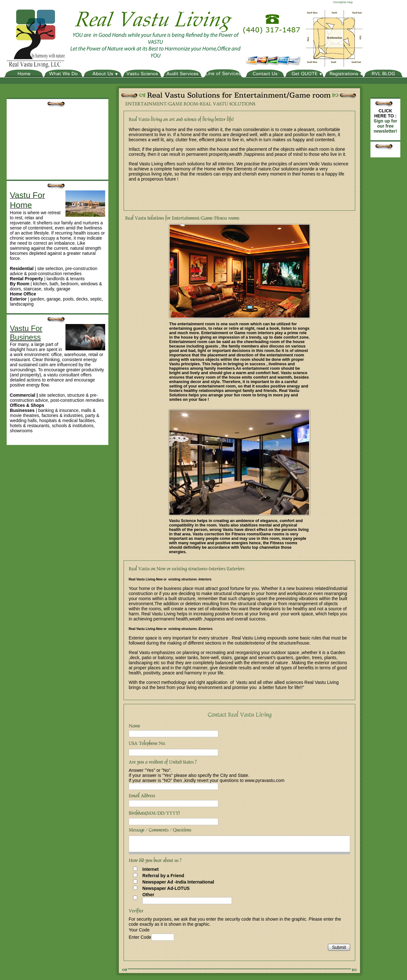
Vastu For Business (26, 333)
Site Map (347, 2)
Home (337, 2)
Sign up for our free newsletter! (385, 126)
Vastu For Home (27, 200)
